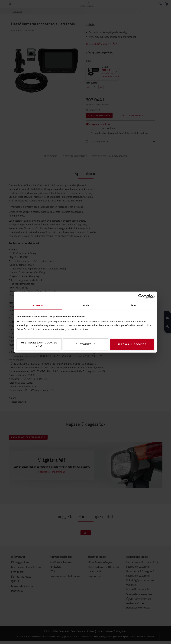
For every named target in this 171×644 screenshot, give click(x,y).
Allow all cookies (132, 344)
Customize (86, 344)
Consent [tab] (38, 305)
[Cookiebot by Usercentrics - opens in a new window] (141, 296)
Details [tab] (86, 305)
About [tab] (133, 305)
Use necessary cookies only (39, 344)
